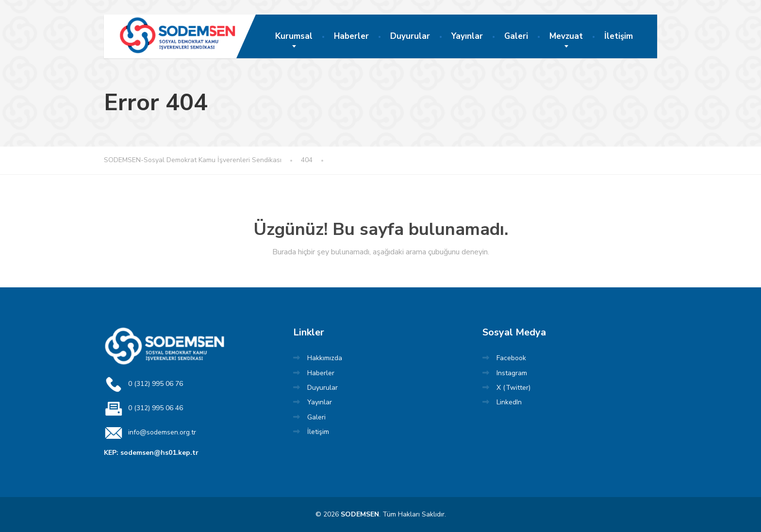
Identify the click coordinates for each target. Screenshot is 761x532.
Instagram (512, 373)
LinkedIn (509, 402)
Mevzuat (566, 36)
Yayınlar (467, 36)
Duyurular (410, 36)
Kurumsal (294, 36)
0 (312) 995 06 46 (143, 409)
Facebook (511, 358)
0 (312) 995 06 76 (143, 384)
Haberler (351, 36)
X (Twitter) (513, 388)
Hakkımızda (325, 358)
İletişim (619, 36)
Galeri (516, 36)
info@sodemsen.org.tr (150, 433)
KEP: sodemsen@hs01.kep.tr (151, 453)
